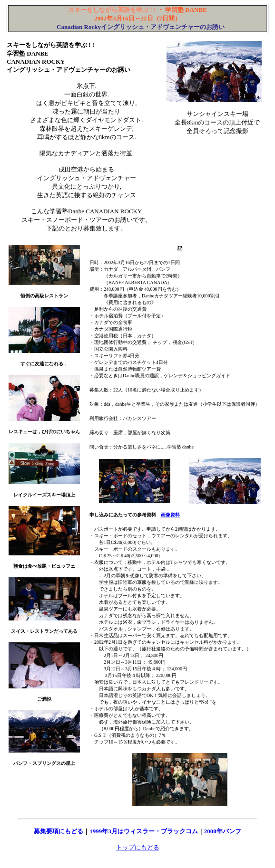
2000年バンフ (223, 831)
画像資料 (170, 515)
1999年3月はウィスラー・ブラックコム (144, 831)
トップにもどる (138, 847)
